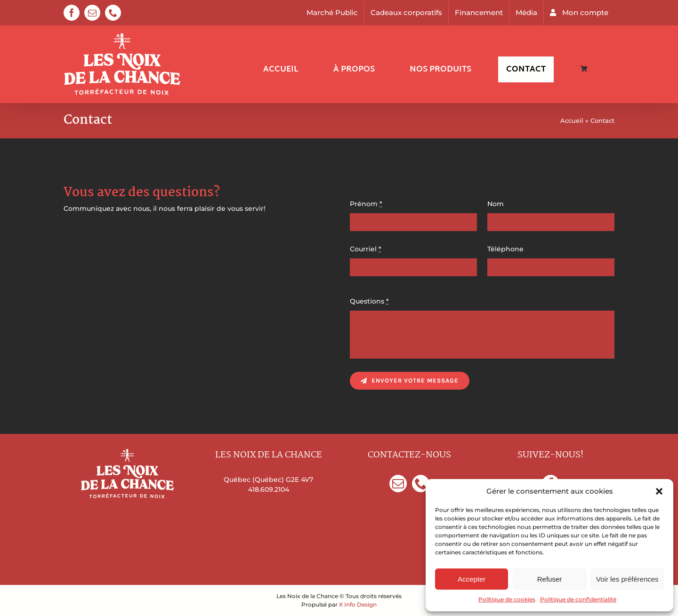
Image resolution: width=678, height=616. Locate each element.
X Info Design (358, 604)
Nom (496, 204)
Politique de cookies (507, 599)
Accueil (572, 120)
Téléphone (505, 249)
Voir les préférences (627, 579)
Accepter (472, 579)
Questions (369, 301)
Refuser (550, 579)
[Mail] (398, 484)
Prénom (366, 204)
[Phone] (421, 484)
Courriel (366, 249)
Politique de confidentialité (578, 599)
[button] (659, 491)
